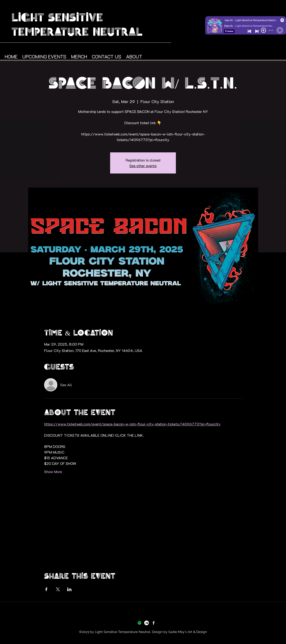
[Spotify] (139, 623)
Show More (53, 472)
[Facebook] (154, 623)
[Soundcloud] (147, 623)
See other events (143, 166)
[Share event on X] (58, 589)
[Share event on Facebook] (46, 589)
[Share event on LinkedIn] (69, 589)
